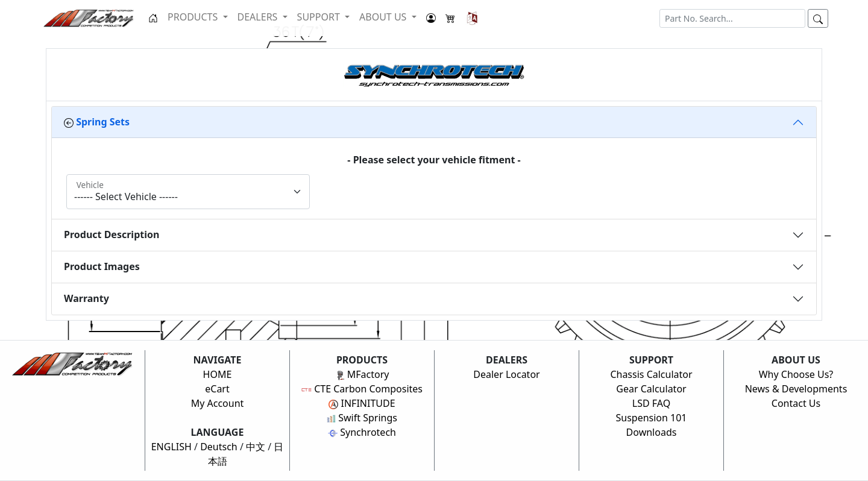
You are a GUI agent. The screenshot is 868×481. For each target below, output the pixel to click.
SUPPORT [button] (320, 17)
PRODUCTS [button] (194, 17)
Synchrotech (362, 432)
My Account (218, 403)
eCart (217, 389)
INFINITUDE (362, 403)
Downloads (652, 432)
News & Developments (796, 389)
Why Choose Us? (796, 374)
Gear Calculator (651, 389)
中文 (256, 447)
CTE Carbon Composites (362, 389)
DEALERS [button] (259, 17)
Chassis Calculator (651, 374)
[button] (472, 18)
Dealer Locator (506, 374)
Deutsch (219, 447)
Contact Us (796, 403)
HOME (218, 374)
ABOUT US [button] (384, 17)
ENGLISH (171, 447)
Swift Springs (362, 418)
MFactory (362, 374)
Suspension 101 (651, 418)
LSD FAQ (651, 403)
